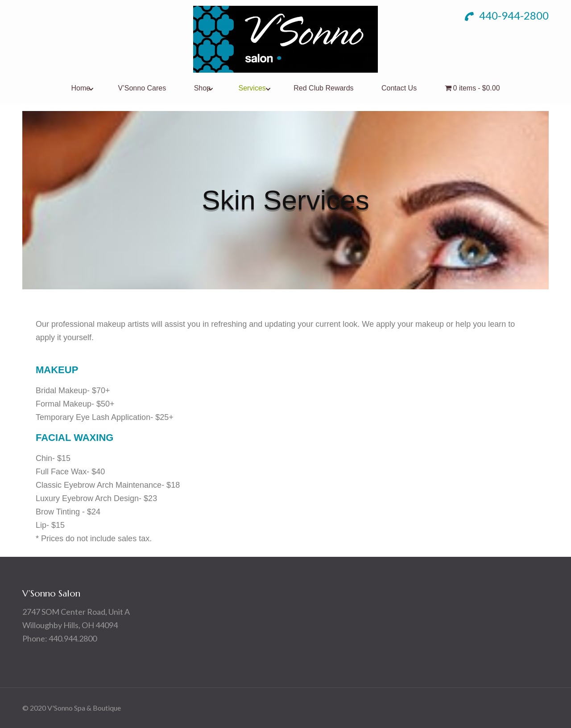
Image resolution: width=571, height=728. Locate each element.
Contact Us (399, 88)
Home (81, 88)
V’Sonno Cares (142, 88)
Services (252, 88)
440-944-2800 (507, 15)
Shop (202, 88)
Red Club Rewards (323, 88)
